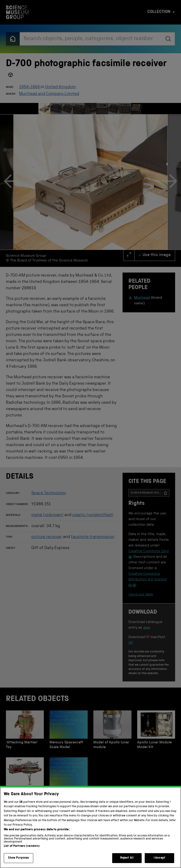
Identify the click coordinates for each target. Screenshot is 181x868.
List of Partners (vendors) (22, 851)
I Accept (159, 862)
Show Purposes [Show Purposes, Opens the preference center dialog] (19, 862)
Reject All (127, 862)
